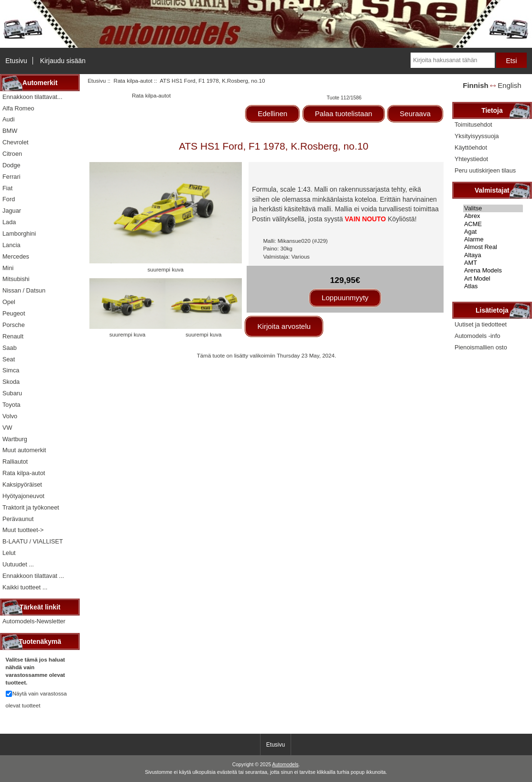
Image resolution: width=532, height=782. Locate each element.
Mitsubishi (16, 279)
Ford (9, 199)
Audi (9, 119)
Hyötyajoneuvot (23, 496)
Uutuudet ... (18, 564)
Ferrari (11, 177)
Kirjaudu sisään (63, 61)
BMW (10, 131)
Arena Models (493, 271)
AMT (493, 263)
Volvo (10, 416)
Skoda (11, 382)
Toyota (11, 405)
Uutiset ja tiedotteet (481, 324)
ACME (493, 224)
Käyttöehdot (471, 147)
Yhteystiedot (471, 159)
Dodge (11, 165)
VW (7, 428)
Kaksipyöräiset (22, 484)
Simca (11, 370)
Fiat (7, 188)
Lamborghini (19, 234)
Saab (10, 348)
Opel (9, 302)
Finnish (476, 85)
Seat (9, 359)
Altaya (493, 255)
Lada (9, 222)
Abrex (493, 216)
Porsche (14, 325)
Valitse (493, 208)
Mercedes (16, 256)
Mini (8, 268)
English (509, 85)
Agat (493, 232)
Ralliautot (15, 462)
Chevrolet (16, 142)
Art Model (493, 279)
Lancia (11, 245)
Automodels (285, 765)
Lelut (9, 553)
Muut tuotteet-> (23, 530)
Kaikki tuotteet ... (25, 587)
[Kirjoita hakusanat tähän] (452, 60)
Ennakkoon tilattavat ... (33, 576)
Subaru (12, 393)
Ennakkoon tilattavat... (32, 97)
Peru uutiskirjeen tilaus (485, 170)
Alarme (493, 239)
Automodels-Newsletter (34, 621)
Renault (13, 336)
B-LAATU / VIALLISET (33, 541)
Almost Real (493, 247)
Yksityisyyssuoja (477, 136)
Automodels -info (478, 336)
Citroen (12, 154)
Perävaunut (18, 519)
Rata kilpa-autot (133, 81)
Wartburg (15, 439)
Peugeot (14, 313)
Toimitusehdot (473, 125)
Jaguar (12, 211)
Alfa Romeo (18, 108)
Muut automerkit (24, 450)
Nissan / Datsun (24, 290)
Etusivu (16, 61)
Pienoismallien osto (481, 347)
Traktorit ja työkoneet (31, 507)
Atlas (493, 286)
